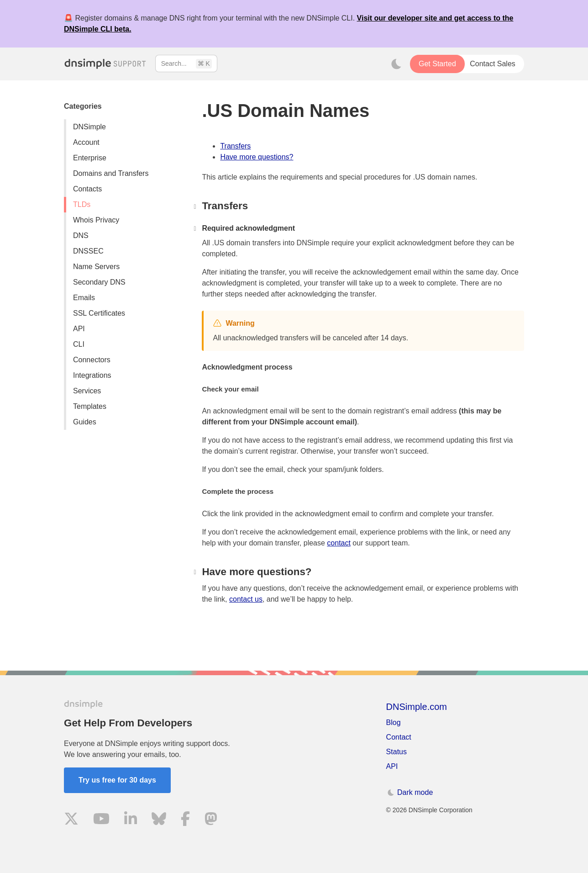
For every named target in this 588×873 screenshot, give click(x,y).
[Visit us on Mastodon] (211, 820)
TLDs (82, 204)
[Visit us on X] (71, 820)
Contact (399, 737)
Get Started (437, 64)
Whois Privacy (96, 220)
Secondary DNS (99, 282)
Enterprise (90, 158)
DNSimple (89, 127)
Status (396, 752)
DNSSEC (88, 251)
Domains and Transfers (111, 173)
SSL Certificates (99, 313)
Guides (85, 422)
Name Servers (96, 267)
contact (339, 543)
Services (87, 391)
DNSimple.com (417, 707)
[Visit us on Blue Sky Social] (159, 820)
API (79, 329)
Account (86, 142)
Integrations (92, 375)
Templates (90, 406)
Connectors (92, 360)
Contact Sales (493, 64)
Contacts (87, 189)
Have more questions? (257, 157)
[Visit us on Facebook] (185, 820)
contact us (246, 599)
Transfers (235, 146)
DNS (81, 235)
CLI (79, 344)
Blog (394, 722)
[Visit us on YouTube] (101, 820)
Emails (84, 298)
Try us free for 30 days (117, 780)
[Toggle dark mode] (396, 64)
